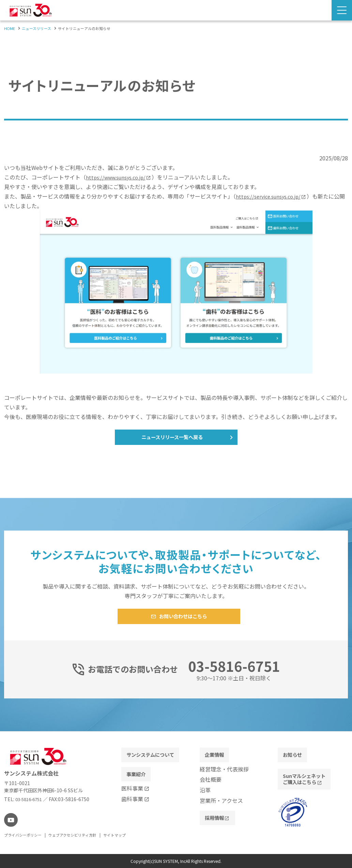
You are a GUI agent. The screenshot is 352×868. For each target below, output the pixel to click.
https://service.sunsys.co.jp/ (271, 196)
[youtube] (10, 821)
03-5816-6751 (31, 801)
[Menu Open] (342, 10)
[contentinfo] (176, 800)
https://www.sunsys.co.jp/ (119, 177)
